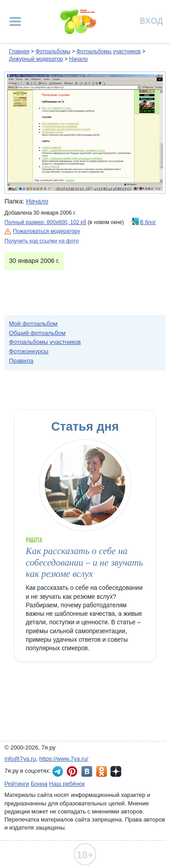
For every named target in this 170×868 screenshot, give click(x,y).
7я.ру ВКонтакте (87, 771)
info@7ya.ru (20, 759)
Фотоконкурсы (29, 351)
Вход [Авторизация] (152, 20)
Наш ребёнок (67, 784)
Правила (21, 361)
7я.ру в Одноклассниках (102, 771)
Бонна (39, 784)
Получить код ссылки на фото (42, 241)
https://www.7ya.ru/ (64, 759)
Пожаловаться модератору (47, 231)
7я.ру (116, 771)
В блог (148, 222)
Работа (34, 540)
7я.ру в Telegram (58, 771)
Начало (78, 59)
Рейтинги (17, 784)
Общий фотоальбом (37, 333)
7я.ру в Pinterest (72, 771)
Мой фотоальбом (33, 324)
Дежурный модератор (36, 59)
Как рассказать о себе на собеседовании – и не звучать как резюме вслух (85, 562)
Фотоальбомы (53, 51)
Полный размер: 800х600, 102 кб (45, 222)
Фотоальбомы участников (108, 51)
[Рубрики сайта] (15, 21)
